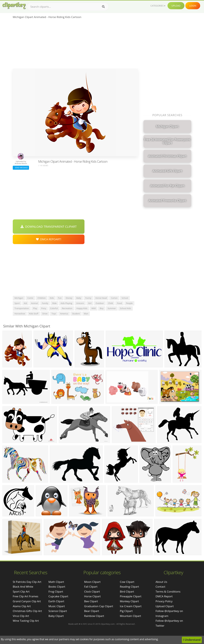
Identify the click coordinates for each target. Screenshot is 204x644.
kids (52, 298)
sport (17, 303)
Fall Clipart (91, 587)
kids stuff (34, 314)
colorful (54, 308)
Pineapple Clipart (131, 596)
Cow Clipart (127, 582)
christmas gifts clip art (27, 611)
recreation (67, 308)
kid (25, 303)
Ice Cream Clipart (131, 606)
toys (54, 314)
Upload (176, 6)
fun (60, 298)
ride (54, 303)
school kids (126, 308)
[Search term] (68, 7)
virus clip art (21, 616)
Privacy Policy (164, 601)
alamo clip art (22, 606)
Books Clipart (57, 587)
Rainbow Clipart (94, 616)
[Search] (103, 7)
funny (88, 298)
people (129, 303)
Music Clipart (57, 606)
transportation (22, 308)
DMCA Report (164, 596)
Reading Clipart (129, 587)
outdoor (100, 303)
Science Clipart (58, 611)
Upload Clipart (165, 606)
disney (69, 298)
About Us (161, 582)
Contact (160, 587)
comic (30, 298)
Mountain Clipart (130, 616)
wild (94, 308)
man (86, 314)
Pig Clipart (126, 611)
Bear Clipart (92, 611)
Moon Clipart (92, 582)
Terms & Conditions (168, 592)
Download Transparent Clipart (49, 227)
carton (114, 298)
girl (90, 303)
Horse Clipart (92, 596)
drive (45, 314)
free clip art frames (25, 596)
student (76, 314)
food (119, 303)
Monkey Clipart (129, 601)
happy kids (82, 308)
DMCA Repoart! (49, 239)
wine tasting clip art (26, 621)
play (35, 308)
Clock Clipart (92, 592)
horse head (101, 298)
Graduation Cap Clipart (99, 606)
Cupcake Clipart (58, 596)
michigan (19, 298)
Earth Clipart (56, 601)
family (45, 303)
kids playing (66, 303)
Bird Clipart (127, 592)
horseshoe (20, 314)
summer (112, 308)
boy (102, 308)
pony (44, 308)
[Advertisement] (75, 45)
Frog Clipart (56, 592)
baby (79, 298)
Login (193, 6)
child (111, 303)
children (42, 298)
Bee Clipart (91, 601)
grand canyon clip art (27, 601)
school (125, 298)
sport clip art (21, 592)
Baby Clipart (56, 616)
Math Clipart (56, 582)
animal (34, 303)
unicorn (80, 303)
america (64, 314)
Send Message (21, 168)
